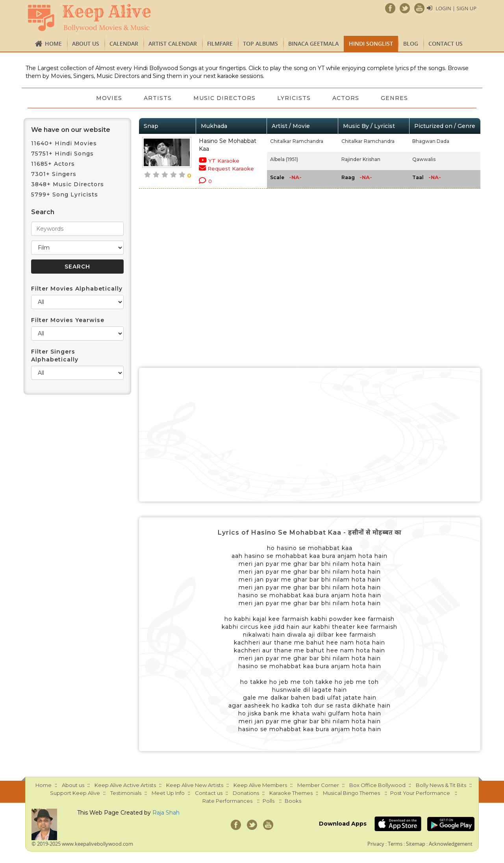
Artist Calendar (173, 44)
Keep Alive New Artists (195, 785)
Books (293, 801)
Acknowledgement (451, 844)
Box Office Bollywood (377, 785)
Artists (157, 98)
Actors (346, 98)
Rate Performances (227, 801)
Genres (396, 98)
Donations (246, 793)
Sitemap (416, 844)
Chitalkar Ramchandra (297, 141)
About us (86, 44)
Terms (395, 844)
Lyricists (294, 98)
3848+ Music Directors (68, 184)
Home (53, 44)
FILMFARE (220, 44)
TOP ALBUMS (260, 44)
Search (43, 212)
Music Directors (224, 98)
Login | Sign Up (456, 8)
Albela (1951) (284, 159)
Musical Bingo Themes (351, 793)
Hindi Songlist (371, 44)
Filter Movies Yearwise (68, 320)
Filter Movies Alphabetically (77, 289)
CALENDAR (124, 44)
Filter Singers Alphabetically (55, 356)
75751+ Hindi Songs (62, 154)
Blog (411, 44)
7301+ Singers (54, 174)
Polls (269, 801)
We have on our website (71, 130)
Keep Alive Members (260, 785)
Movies (108, 98)
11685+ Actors (53, 164)
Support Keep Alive (75, 793)
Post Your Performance (420, 793)
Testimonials (126, 793)
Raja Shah (166, 813)
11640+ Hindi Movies (64, 143)
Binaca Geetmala (313, 44)
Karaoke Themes (291, 793)
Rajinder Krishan (361, 159)
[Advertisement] (310, 435)
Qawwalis (424, 159)
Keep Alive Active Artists (125, 785)
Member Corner (318, 785)
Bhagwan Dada (431, 141)
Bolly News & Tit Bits (441, 785)
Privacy (376, 844)
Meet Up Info (168, 793)
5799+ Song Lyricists (65, 194)
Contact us (446, 44)
